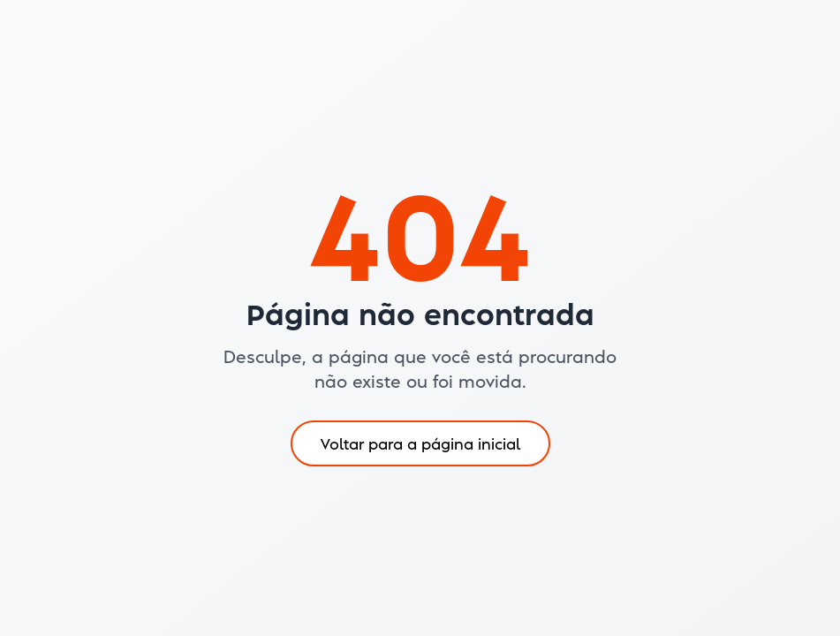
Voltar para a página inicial (420, 443)
